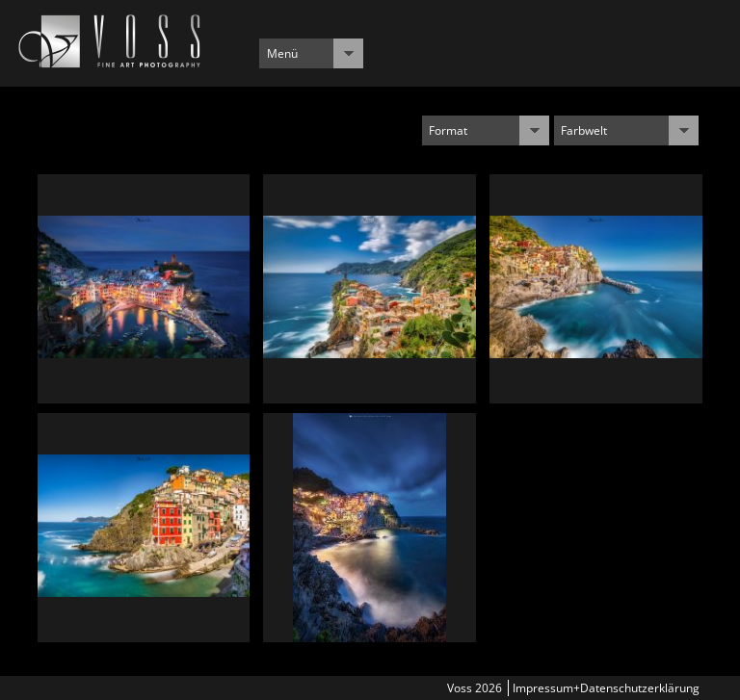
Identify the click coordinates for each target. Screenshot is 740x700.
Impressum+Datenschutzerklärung (606, 688)
